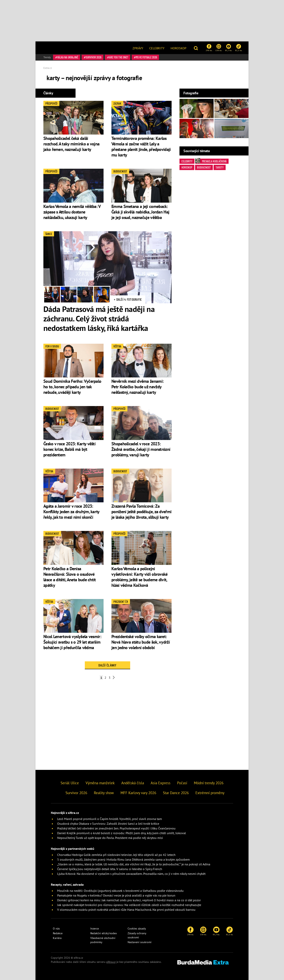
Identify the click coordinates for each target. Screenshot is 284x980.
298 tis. (209, 48)
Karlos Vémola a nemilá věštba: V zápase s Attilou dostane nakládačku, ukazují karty (72, 212)
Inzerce (95, 929)
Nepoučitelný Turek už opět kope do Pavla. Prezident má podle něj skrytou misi (110, 838)
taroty (220, 167)
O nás (56, 929)
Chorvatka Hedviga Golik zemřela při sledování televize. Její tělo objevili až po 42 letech (116, 855)
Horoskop (178, 48)
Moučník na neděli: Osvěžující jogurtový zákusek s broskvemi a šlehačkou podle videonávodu (120, 891)
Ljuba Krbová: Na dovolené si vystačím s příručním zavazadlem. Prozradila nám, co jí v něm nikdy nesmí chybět (131, 874)
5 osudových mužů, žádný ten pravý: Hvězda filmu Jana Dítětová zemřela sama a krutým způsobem (123, 859)
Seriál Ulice (70, 783)
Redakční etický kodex (104, 933)
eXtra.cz (111, 962)
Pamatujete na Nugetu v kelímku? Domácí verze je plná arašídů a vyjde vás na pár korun (116, 895)
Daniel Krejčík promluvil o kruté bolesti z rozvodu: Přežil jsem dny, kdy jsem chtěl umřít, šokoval (122, 833)
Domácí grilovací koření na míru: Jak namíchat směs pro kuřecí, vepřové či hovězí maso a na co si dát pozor (129, 900)
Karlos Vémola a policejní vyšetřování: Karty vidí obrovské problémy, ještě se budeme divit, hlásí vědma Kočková (140, 577)
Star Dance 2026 (176, 793)
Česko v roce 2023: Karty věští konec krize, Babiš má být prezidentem (69, 449)
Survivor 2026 (94, 57)
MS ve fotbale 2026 (146, 57)
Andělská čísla (133, 783)
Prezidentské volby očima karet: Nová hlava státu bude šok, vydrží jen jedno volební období (141, 642)
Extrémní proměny (210, 793)
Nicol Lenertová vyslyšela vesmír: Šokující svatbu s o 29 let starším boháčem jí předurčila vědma (72, 642)
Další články (107, 665)
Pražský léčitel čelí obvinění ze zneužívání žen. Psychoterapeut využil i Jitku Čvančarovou (116, 828)
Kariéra (57, 938)
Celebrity (157, 48)
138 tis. (219, 48)
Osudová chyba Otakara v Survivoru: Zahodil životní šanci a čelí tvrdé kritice (108, 824)
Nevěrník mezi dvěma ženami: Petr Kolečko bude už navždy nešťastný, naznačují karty (137, 387)
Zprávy (138, 48)
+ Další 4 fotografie (128, 299)
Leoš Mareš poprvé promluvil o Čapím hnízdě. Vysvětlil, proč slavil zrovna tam (110, 819)
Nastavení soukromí (140, 942)
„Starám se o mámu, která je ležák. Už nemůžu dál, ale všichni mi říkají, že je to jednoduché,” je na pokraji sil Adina (134, 864)
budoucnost (204, 167)
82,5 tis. (239, 48)
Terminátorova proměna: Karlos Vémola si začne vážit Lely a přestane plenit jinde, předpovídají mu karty (141, 147)
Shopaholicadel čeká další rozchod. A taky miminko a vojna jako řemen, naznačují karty (71, 144)
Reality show (104, 793)
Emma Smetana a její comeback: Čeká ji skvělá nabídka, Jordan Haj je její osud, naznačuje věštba (140, 212)
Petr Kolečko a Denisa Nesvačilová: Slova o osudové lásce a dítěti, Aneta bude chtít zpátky (70, 577)
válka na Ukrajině (68, 57)
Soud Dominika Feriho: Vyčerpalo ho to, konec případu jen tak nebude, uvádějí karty (72, 387)
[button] (196, 48)
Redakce (58, 933)
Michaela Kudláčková (211, 161)
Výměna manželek (100, 783)
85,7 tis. (228, 48)
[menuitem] (138, 48)
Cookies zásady (137, 929)
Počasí (182, 783)
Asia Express (161, 783)
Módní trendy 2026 (209, 783)
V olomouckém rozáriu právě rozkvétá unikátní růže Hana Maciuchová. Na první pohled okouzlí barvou (126, 910)
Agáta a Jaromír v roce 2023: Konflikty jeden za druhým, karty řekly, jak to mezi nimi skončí (71, 512)
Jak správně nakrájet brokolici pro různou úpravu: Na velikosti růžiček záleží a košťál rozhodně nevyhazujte (129, 905)
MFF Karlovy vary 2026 (138, 793)
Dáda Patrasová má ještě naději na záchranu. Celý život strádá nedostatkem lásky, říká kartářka (99, 318)
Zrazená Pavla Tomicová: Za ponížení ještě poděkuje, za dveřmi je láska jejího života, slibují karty (141, 512)
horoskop (187, 167)
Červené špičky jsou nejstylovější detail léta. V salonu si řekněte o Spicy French (110, 869)
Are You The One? (119, 57)
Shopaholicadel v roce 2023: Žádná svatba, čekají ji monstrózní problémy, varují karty (141, 449)
